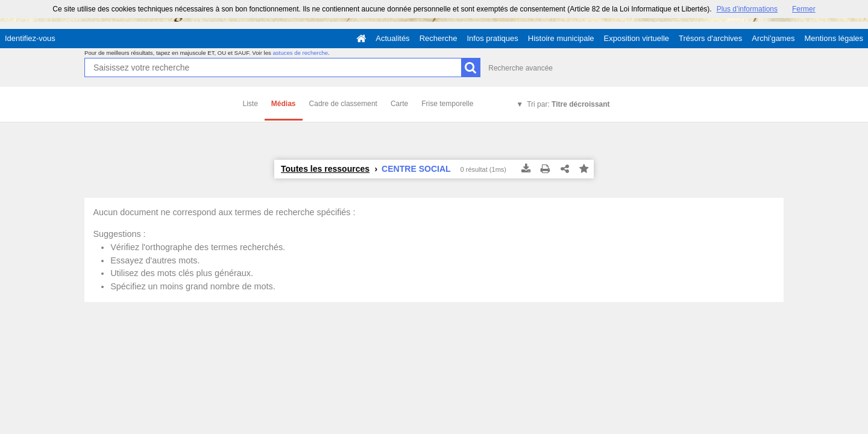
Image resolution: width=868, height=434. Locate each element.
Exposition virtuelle (637, 38)
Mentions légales (834, 38)
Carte (399, 104)
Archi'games (773, 38)
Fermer (804, 9)
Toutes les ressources (325, 169)
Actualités (392, 38)
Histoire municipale (561, 38)
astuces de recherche (300, 53)
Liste (250, 104)
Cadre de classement (343, 104)
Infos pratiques (493, 38)
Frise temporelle (447, 104)
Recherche (439, 38)
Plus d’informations (747, 9)
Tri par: (568, 104)
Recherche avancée (520, 68)
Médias (284, 104)
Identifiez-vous (30, 38)
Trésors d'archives (710, 38)
